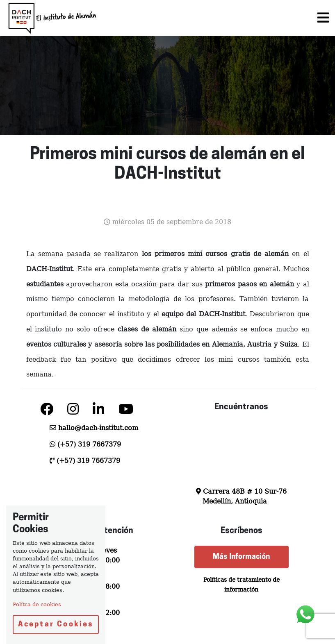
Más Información (241, 557)
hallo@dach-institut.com (98, 428)
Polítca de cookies (37, 604)
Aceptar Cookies (56, 625)
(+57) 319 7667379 (89, 444)
